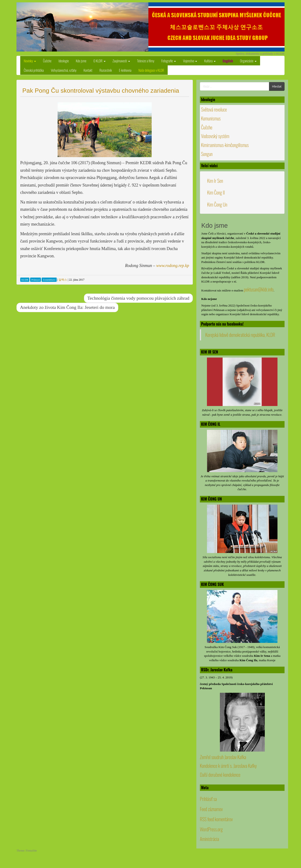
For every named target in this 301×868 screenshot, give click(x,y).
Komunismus (211, 118)
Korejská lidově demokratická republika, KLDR (240, 335)
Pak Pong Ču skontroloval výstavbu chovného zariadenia (101, 91)
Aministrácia (209, 839)
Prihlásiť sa (208, 799)
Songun (207, 154)
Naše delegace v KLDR (151, 70)
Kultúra (210, 61)
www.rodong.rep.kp (173, 266)
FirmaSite (31, 851)
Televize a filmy (146, 61)
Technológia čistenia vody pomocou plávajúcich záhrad (138, 298)
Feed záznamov (211, 809)
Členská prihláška (34, 70)
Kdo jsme (81, 61)
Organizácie (248, 61)
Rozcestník (106, 70)
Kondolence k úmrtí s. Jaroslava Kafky (228, 766)
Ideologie (64, 61)
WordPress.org (211, 829)
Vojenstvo (190, 61)
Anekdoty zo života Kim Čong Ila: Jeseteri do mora (67, 307)
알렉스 (63, 280)
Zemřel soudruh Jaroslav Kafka (223, 757)
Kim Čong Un (217, 204)
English (228, 61)
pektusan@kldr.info (259, 289)
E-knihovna (125, 70)
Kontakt (88, 70)
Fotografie (169, 61)
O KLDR (99, 61)
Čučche (47, 61)
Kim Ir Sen (215, 181)
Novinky (30, 61)
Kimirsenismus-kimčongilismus (225, 145)
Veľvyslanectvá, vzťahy (64, 70)
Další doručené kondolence (220, 775)
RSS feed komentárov (216, 819)
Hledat (277, 86)
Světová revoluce (214, 109)
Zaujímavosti (121, 61)
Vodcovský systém (215, 136)
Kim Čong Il (216, 192)
